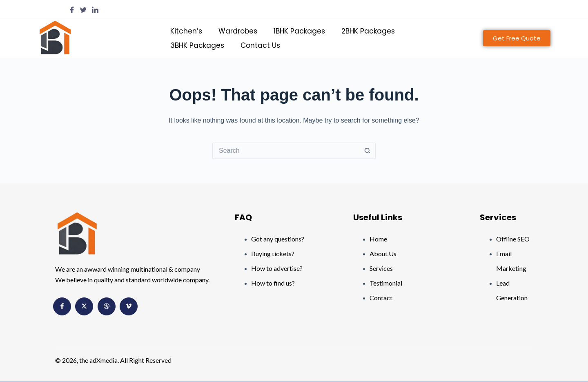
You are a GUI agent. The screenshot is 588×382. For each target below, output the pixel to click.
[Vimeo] (129, 306)
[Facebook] (72, 9)
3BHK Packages (197, 45)
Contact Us (260, 45)
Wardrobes (238, 31)
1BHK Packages (299, 31)
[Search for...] (286, 151)
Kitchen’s (186, 31)
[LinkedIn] (95, 9)
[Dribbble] (107, 306)
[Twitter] (83, 9)
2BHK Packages (368, 31)
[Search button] (367, 151)
